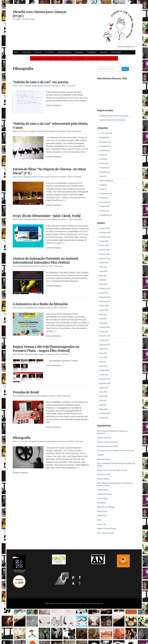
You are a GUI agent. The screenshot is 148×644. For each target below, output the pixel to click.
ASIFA (99, 520)
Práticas (35, 86)
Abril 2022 (103, 319)
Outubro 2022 (104, 306)
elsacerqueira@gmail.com (126, 47)
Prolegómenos (26, 52)
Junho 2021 (103, 357)
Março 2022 (103, 323)
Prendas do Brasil (26, 392)
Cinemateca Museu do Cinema (108, 446)
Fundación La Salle (104, 475)
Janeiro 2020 (104, 418)
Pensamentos (104, 194)
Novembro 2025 (105, 237)
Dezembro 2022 (105, 297)
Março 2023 (103, 284)
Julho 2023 (103, 267)
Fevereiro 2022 (105, 327)
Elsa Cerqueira (45, 86)
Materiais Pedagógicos (64, 52)
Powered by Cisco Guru (96, 603)
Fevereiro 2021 (105, 370)
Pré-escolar (38, 52)
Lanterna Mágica (116, 52)
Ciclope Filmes (102, 516)
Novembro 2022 (105, 302)
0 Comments (71, 86)
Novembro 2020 (105, 383)
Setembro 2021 (105, 345)
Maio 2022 (103, 314)
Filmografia (27, 86)
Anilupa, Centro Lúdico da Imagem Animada (112, 470)
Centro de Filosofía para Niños (107, 442)
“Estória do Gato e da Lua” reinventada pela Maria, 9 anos (50, 125)
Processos (42, 219)
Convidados (103, 52)
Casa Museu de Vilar (104, 438)
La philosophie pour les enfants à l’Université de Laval (115, 451)
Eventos (21, 308)
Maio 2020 (103, 401)
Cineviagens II (92, 52)
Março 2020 (103, 409)
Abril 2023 (103, 280)
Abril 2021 (103, 362)
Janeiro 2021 (104, 375)
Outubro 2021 (104, 340)
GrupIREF (100, 455)
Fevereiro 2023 (105, 289)
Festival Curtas (102, 511)
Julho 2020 (103, 392)
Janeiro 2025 (104, 241)
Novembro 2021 (105, 336)
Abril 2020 (103, 405)
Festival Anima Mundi (104, 494)
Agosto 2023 (104, 263)
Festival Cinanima (103, 479)
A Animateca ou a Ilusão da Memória (40, 304)
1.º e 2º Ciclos (50, 52)
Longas (102, 185)
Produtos (41, 177)
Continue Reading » (54, 105)
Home (16, 52)
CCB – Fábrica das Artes (105, 533)
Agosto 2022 (104, 310)
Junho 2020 (103, 396)
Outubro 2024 (104, 246)
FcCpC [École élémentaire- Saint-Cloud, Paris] (47, 216)
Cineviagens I (79, 52)
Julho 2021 (103, 353)
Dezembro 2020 (105, 379)
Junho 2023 (103, 271)
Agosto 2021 (104, 349)
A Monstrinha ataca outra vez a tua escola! (114, 116)
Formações (103, 172)
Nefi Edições (101, 503)
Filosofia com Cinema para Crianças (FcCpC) (39, 14)
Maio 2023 (103, 276)
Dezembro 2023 (105, 258)
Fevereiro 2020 (105, 413)
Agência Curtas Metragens (106, 507)
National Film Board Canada (107, 529)
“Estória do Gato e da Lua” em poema (40, 82)
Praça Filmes (102, 524)
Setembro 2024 (105, 250)
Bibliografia (22, 396)
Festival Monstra (103, 490)
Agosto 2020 (104, 388)
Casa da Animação (103, 459)
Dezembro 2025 (105, 233)
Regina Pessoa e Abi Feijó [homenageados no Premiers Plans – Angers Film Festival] (46, 349)
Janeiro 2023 (104, 293)
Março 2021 (103, 366)
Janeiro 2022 (104, 332)
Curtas (20, 86)
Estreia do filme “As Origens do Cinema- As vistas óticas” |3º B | (49, 171)
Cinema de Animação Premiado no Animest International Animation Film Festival (45, 260)
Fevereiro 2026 (105, 228)
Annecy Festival (102, 498)
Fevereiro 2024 (105, 254)
